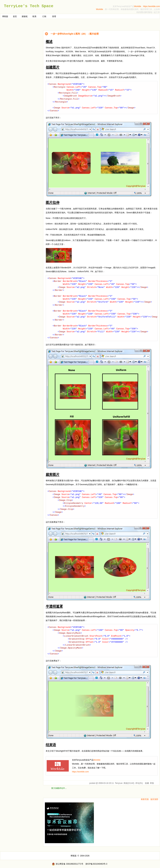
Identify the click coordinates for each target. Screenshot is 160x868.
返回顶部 (154, 799)
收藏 (147, 783)
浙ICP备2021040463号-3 (96, 864)
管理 (54, 16)
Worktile (138, 6)
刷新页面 (145, 799)
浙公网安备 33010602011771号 (68, 864)
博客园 (5, 16)
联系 (34, 16)
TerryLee (119, 783)
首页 (15, 16)
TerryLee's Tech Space (29, 6)
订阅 (44, 16)
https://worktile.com (151, 6)
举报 (152, 783)
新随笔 (25, 16)
